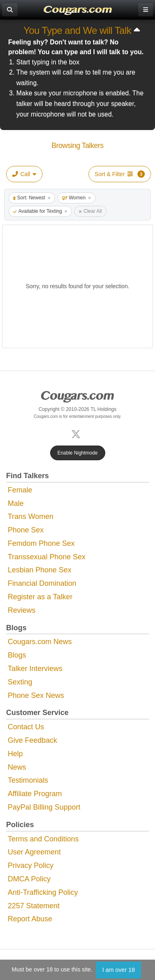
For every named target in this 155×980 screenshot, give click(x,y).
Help (15, 754)
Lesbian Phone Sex (40, 570)
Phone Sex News (36, 695)
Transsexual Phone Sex (46, 557)
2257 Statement (34, 906)
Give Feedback (32, 740)
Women (76, 198)
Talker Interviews (35, 669)
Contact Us (26, 727)
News (17, 767)
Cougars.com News (40, 642)
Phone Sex (26, 530)
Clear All (90, 211)
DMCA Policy (29, 879)
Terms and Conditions (43, 839)
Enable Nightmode (78, 453)
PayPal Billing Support (44, 807)
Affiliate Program (35, 794)
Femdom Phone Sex (41, 543)
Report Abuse (30, 919)
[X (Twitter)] (77, 433)
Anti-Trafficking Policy (43, 892)
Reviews (22, 610)
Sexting (20, 682)
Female (20, 490)
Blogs (17, 655)
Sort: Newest (32, 198)
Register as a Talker (40, 597)
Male (16, 503)
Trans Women (31, 516)
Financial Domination (42, 583)
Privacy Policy (31, 865)
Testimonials (28, 780)
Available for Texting (40, 211)
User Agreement (34, 852)
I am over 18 (119, 970)
